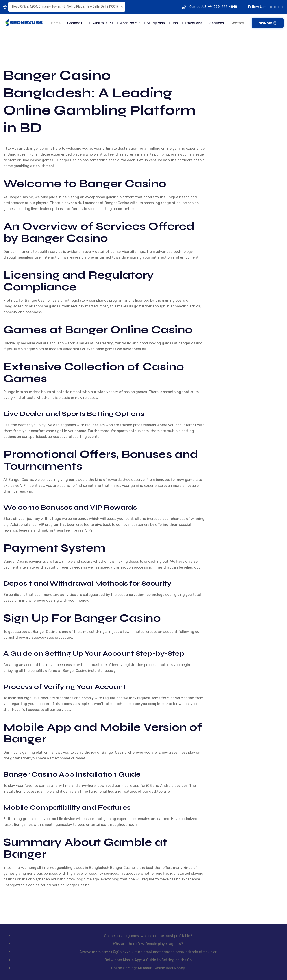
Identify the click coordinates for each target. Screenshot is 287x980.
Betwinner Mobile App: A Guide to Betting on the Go (148, 960)
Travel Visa (194, 23)
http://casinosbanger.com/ (26, 148)
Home (56, 23)
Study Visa (156, 23)
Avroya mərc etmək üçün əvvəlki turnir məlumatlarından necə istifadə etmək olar (148, 952)
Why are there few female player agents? (148, 944)
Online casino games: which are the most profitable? (148, 936)
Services (217, 23)
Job (175, 23)
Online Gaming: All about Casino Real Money (148, 968)
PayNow (267, 23)
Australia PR (103, 23)
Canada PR (76, 23)
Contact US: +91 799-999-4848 (213, 7)
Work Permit (130, 23)
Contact (237, 23)
